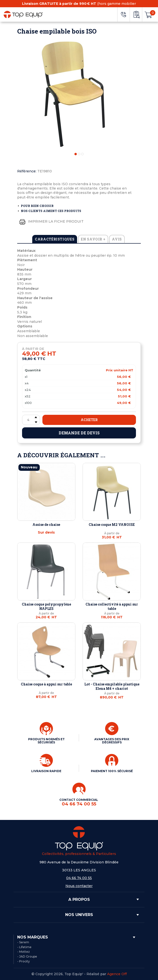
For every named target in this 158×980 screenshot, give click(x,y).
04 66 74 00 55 (79, 878)
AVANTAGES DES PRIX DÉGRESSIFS (112, 741)
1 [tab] (76, 154)
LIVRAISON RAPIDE (46, 771)
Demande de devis (79, 433)
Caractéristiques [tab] (55, 239)
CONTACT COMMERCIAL (79, 802)
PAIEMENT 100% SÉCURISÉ (112, 771)
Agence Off (117, 974)
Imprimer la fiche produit (50, 222)
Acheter (89, 420)
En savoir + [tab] (93, 239)
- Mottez (24, 952)
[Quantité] (31, 420)
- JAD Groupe (27, 956)
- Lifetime (24, 947)
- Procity (24, 961)
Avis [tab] (117, 239)
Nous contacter (79, 886)
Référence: (27, 171)
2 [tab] (79, 154)
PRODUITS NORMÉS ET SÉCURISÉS (46, 741)
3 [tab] (82, 154)
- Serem (23, 942)
